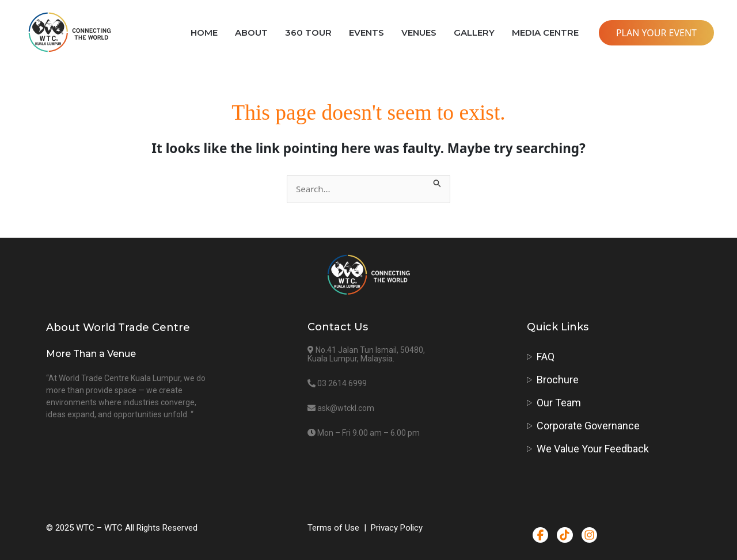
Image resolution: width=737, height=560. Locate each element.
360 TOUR (308, 33)
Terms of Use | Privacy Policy (365, 528)
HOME (204, 33)
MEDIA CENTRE (545, 33)
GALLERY (474, 33)
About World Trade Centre (118, 327)
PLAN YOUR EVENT (656, 33)
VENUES (419, 33)
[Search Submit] (438, 182)
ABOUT (251, 33)
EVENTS (366, 33)
